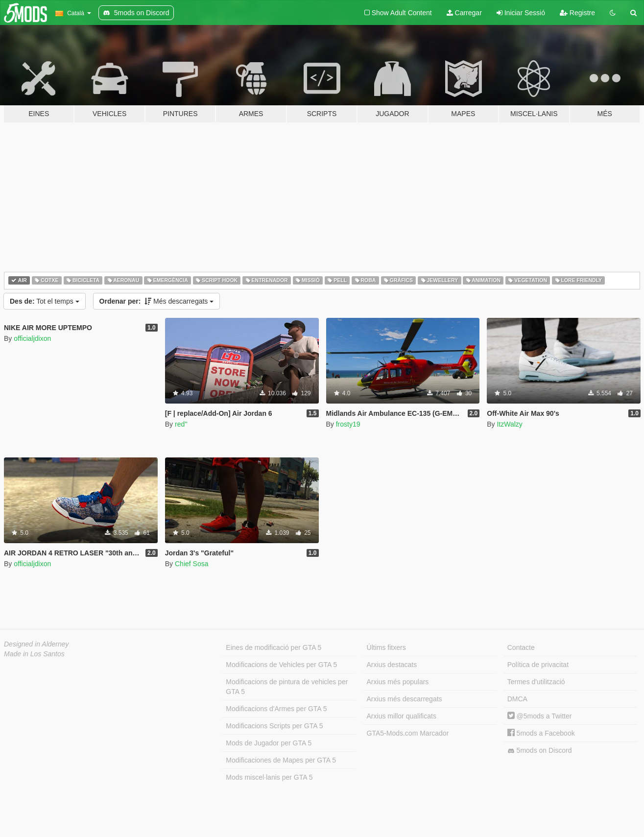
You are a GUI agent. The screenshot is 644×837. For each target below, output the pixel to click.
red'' (181, 424)
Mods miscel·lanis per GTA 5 (269, 777)
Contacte (521, 647)
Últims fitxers (386, 647)
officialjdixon (32, 338)
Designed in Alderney (36, 644)
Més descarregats (157, 301)
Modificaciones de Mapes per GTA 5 (281, 760)
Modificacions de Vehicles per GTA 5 (281, 665)
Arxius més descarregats (405, 699)
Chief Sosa (191, 564)
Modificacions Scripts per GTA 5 (274, 726)
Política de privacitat (538, 665)
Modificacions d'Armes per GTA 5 (276, 709)
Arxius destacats (392, 665)
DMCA (517, 699)
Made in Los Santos (34, 654)
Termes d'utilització (536, 682)
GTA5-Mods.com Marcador (408, 733)
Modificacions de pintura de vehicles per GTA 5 (287, 687)
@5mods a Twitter (540, 716)
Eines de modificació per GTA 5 (274, 647)
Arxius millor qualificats (402, 716)
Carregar (464, 13)
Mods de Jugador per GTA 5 (269, 743)
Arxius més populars (398, 682)
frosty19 (348, 424)
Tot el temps (45, 301)
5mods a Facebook (541, 733)
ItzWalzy (509, 424)
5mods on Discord (540, 751)
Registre (577, 13)
